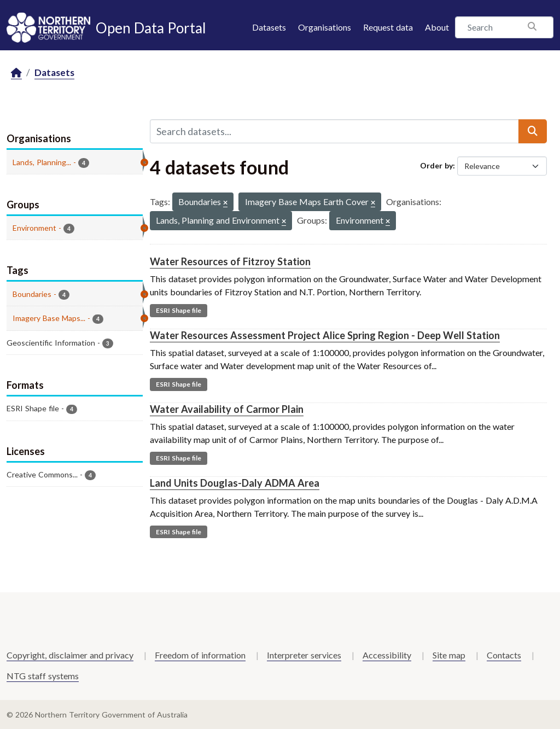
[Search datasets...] (334, 131)
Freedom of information (200, 655)
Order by (436, 165)
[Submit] (533, 131)
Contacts (504, 655)
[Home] (16, 73)
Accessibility (387, 655)
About (437, 27)
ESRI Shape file (179, 310)
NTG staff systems (43, 676)
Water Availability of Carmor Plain (227, 409)
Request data (388, 27)
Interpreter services (304, 655)
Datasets (269, 27)
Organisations (325, 27)
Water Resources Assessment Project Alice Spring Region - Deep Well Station (325, 335)
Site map (449, 655)
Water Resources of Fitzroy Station (230, 261)
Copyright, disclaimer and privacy (70, 655)
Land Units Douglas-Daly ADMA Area (235, 483)
